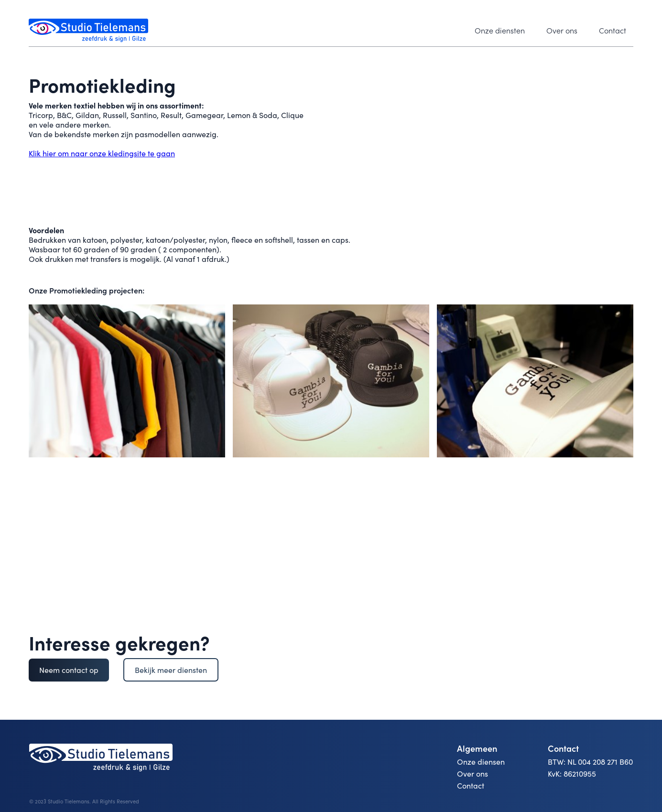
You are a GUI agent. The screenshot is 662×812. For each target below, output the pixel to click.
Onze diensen (481, 762)
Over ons (562, 30)
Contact (613, 30)
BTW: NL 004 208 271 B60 (590, 762)
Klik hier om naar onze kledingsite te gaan (102, 153)
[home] (88, 30)
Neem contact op (69, 670)
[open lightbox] (127, 381)
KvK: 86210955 (572, 774)
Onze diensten (500, 30)
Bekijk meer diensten (171, 670)
